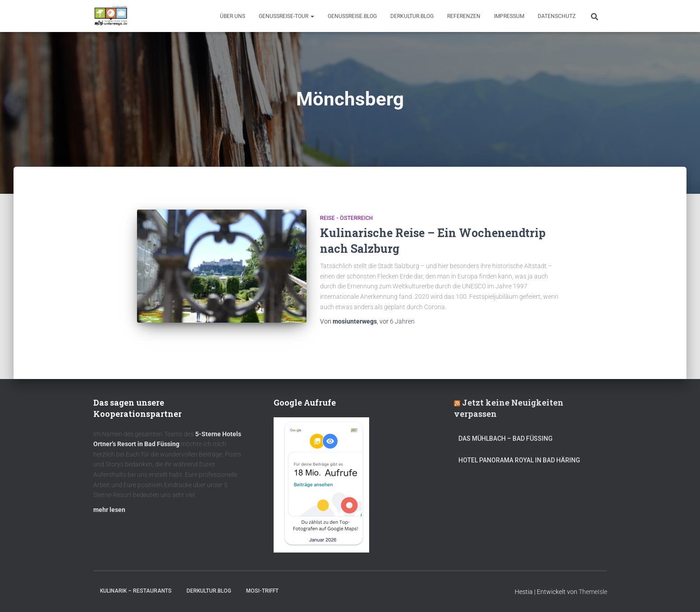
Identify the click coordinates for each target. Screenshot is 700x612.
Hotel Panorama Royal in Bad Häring (519, 460)
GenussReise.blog (352, 16)
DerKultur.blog (412, 16)
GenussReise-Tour (286, 16)
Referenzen (464, 16)
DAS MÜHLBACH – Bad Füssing (506, 438)
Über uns (233, 16)
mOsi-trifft (262, 591)
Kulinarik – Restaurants (136, 591)
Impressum (509, 16)
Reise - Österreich (346, 218)
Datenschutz (557, 16)
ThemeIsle (593, 592)
